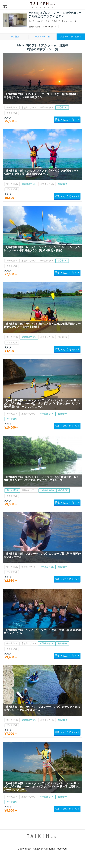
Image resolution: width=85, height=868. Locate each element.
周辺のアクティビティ (71, 37)
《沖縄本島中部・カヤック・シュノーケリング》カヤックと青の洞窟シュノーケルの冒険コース (42, 708)
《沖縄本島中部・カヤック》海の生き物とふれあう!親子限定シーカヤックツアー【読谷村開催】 (42, 325)
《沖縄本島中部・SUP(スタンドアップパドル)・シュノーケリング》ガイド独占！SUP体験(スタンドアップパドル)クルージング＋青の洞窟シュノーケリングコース (42, 403)
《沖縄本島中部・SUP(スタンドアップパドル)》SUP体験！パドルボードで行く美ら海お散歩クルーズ (41, 172)
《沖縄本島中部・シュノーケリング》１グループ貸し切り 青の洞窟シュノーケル (42, 632)
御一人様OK (12, 108)
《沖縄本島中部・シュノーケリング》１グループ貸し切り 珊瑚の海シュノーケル (42, 555)
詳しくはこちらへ (67, 119)
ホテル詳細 (14, 37)
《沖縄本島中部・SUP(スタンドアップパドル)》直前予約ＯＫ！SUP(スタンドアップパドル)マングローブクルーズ (41, 478)
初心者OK (62, 108)
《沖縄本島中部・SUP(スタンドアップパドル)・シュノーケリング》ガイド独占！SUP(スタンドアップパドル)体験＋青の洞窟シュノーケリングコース (42, 786)
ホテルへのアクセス (42, 37)
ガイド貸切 (12, 113)
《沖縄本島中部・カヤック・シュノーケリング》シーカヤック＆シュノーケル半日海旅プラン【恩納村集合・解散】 (42, 249)
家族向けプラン (29, 108)
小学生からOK (47, 108)
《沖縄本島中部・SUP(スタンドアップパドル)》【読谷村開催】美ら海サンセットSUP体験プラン (41, 96)
